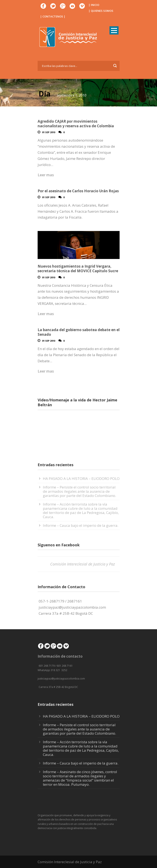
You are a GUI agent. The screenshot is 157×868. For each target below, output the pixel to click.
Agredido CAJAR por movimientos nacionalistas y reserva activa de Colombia (76, 124)
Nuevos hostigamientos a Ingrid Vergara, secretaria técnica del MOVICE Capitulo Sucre (78, 269)
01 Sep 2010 (49, 132)
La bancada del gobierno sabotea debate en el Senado (79, 332)
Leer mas (46, 175)
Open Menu (114, 30)
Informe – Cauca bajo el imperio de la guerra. (81, 525)
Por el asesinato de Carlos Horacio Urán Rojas (78, 191)
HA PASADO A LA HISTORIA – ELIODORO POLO (81, 478)
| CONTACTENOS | (53, 16)
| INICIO (94, 5)
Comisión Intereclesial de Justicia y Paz (83, 564)
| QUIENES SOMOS (101, 11)
